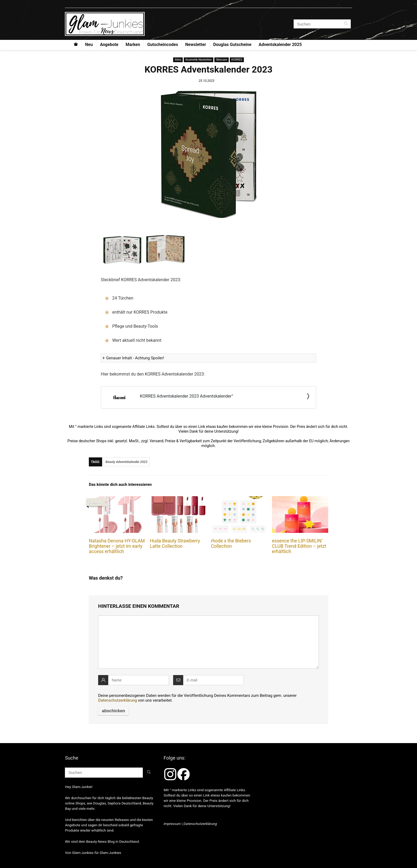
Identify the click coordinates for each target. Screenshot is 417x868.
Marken (133, 45)
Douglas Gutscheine (232, 45)
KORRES (237, 60)
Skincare (222, 60)
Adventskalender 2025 (280, 45)
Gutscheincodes (163, 45)
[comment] (208, 642)
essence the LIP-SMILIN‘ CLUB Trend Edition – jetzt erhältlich (299, 546)
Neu (89, 45)
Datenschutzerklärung (118, 700)
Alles (178, 60)
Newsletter (196, 45)
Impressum (172, 824)
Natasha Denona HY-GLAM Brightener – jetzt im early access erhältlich (117, 546)
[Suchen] (346, 24)
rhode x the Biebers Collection (231, 543)
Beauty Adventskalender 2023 (126, 462)
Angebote (109, 45)
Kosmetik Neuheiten (199, 60)
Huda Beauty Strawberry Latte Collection (175, 543)
